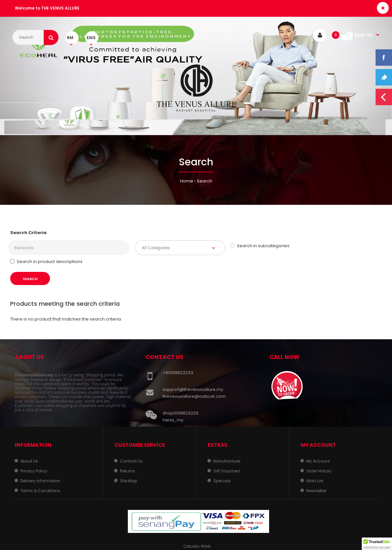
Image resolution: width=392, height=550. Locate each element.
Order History (319, 471)
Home (187, 181)
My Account (318, 461)
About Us (29, 461)
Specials (222, 481)
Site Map (128, 481)
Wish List (315, 481)
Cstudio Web (197, 546)
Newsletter (316, 491)
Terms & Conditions (40, 491)
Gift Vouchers (227, 471)
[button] (377, 544)
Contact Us (131, 461)
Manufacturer (227, 461)
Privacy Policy (34, 471)
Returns (127, 471)
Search (205, 181)
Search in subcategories (260, 246)
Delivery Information (40, 481)
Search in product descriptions (46, 262)
